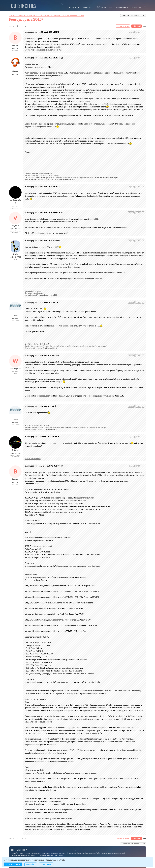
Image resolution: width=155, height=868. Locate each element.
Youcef (15, 315)
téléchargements (104, 7)
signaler (131, 32)
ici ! (73, 180)
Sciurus (15, 450)
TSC (11, 15)
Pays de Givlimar (42, 344)
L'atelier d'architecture (33, 459)
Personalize (31, 864)
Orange (15, 71)
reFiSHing (35, 175)
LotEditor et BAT (44, 15)
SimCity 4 (31, 15)
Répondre (137, 26)
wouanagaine (15, 369)
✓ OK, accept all (13, 864)
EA (97, 853)
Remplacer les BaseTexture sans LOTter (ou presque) (88, 346)
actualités (74, 7)
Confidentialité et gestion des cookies (51, 856)
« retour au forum (123, 26)
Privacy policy (46, 864)
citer (138, 32)
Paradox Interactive (118, 853)
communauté (122, 7)
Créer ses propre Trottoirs (40, 346)
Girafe (15, 254)
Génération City (30, 348)
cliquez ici (55, 180)
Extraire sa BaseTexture (59, 346)
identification (139, 7)
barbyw (15, 45)
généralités (50, 178)
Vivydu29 (15, 226)
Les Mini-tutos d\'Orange (49, 175)
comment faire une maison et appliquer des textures (74, 178)
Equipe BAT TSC (58, 15)
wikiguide (87, 7)
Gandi (35, 856)
